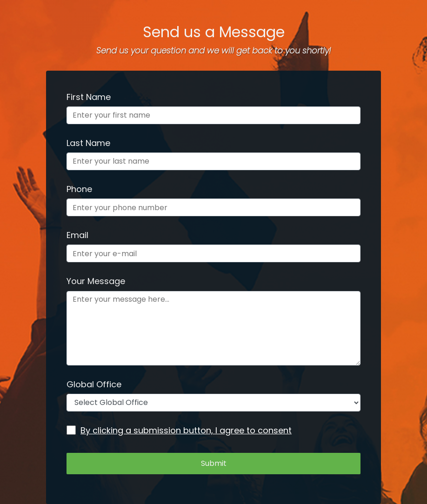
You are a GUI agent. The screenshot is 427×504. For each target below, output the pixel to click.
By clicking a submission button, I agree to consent (179, 430)
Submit (214, 463)
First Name (89, 97)
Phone (79, 189)
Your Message (96, 281)
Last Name (88, 143)
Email (77, 235)
